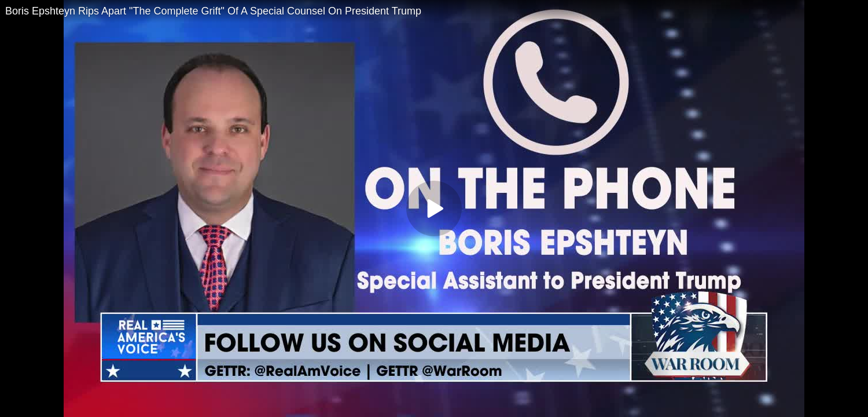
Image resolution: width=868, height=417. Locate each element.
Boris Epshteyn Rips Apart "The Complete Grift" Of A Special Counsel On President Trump (213, 11)
